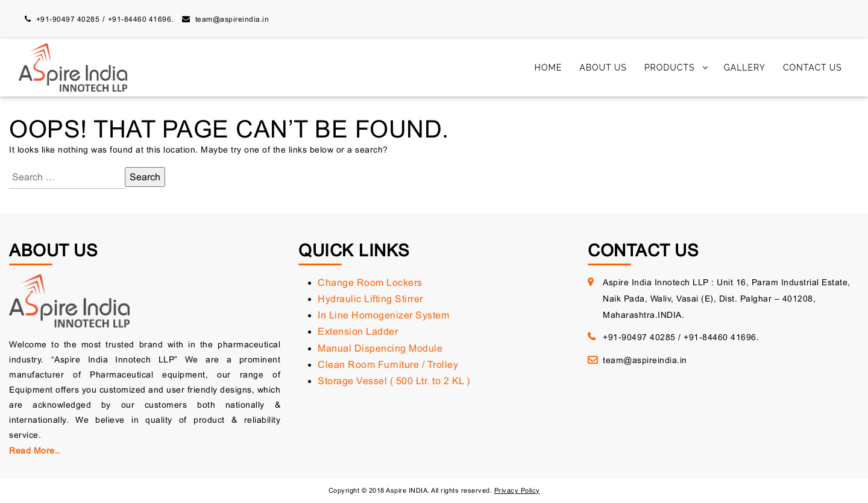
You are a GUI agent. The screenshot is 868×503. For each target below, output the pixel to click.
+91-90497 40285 (68, 19)
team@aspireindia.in (232, 19)
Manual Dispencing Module (380, 348)
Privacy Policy (517, 490)
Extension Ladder (358, 331)
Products (670, 68)
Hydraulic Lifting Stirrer (370, 299)
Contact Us (813, 68)
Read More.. (35, 451)
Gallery (745, 68)
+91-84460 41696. (141, 19)
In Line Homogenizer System (383, 315)
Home (549, 68)
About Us (603, 68)
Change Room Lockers (370, 283)
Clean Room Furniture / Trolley (388, 365)
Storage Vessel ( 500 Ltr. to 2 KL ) (394, 381)
